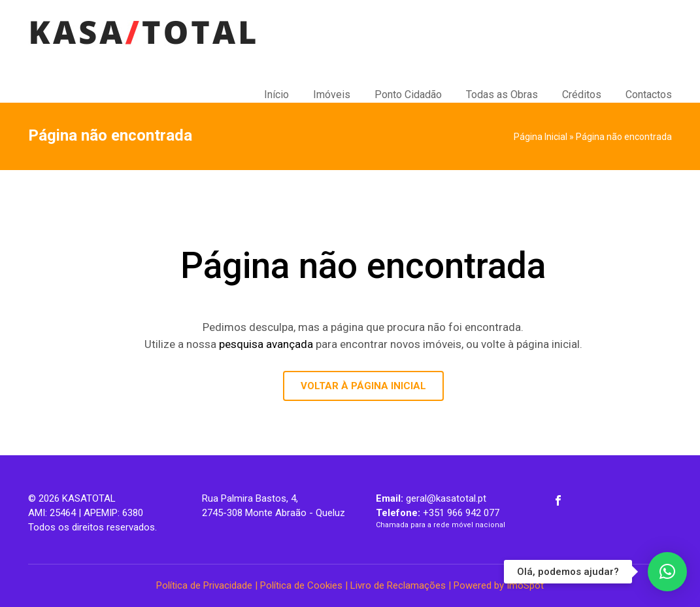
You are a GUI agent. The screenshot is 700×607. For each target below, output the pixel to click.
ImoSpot (525, 585)
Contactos (649, 95)
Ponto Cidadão (408, 95)
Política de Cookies (301, 585)
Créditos (582, 95)
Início (276, 95)
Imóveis (332, 95)
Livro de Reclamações (398, 585)
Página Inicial (541, 137)
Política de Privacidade (204, 585)
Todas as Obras (502, 95)
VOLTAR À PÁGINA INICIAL (363, 386)
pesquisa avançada (266, 344)
